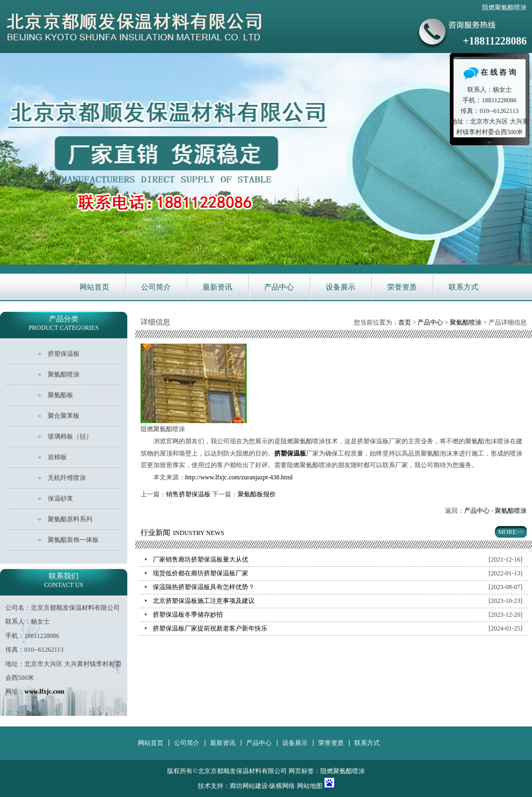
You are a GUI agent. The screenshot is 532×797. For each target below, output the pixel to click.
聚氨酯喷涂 (466, 322)
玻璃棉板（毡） (70, 436)
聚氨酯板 (60, 395)
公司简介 (156, 287)
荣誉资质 (402, 287)
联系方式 (464, 287)
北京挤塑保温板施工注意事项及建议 (204, 601)
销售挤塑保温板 (188, 494)
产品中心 (279, 287)
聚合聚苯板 (64, 416)
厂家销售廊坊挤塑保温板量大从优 (200, 559)
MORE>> (511, 532)
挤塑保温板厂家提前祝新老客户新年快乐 (210, 628)
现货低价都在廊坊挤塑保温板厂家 (200, 573)
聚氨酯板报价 (257, 494)
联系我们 (64, 580)
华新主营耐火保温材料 (266, 159)
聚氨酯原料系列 (70, 519)
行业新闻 (182, 533)
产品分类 (64, 323)
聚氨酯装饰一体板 (73, 540)
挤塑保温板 (64, 354)
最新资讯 (217, 287)
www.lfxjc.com (44, 691)
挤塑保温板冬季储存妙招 (188, 615)
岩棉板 (57, 457)
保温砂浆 (60, 498)
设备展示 (341, 287)
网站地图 (310, 786)
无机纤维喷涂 (67, 478)
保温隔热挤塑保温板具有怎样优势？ (204, 587)
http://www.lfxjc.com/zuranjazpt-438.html (239, 477)
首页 (405, 322)
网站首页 (94, 287)
